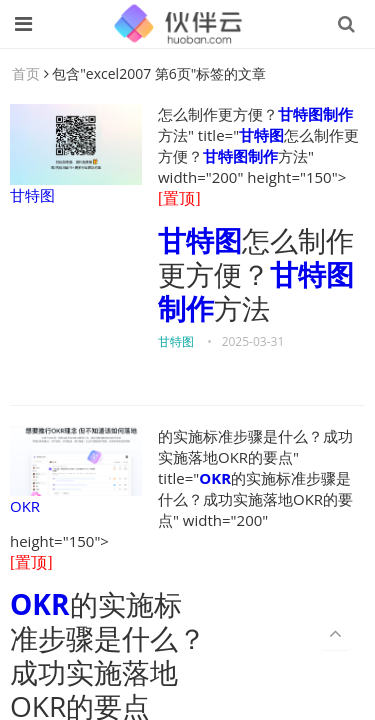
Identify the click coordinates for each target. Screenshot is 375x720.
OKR (76, 471)
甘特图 (76, 154)
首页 (26, 73)
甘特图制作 (315, 114)
